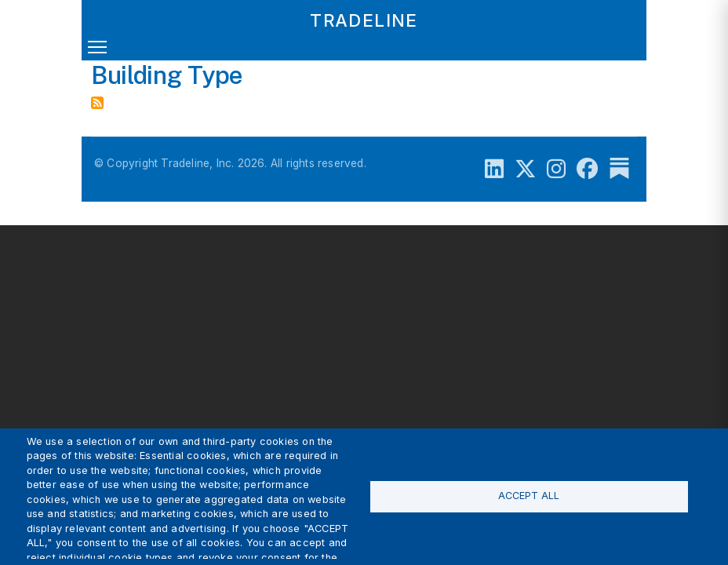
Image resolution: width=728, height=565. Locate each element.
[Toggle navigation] (97, 50)
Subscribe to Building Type (97, 103)
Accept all (529, 496)
